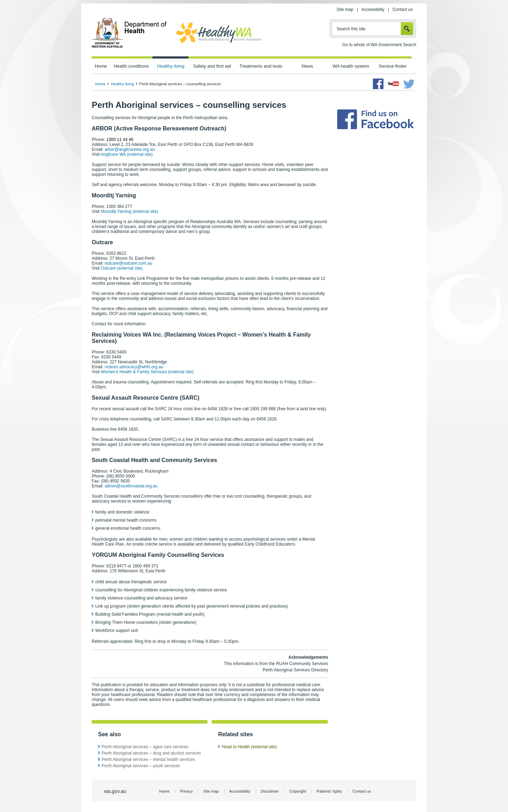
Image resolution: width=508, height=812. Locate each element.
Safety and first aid (212, 66)
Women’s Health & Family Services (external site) (147, 372)
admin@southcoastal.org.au (131, 486)
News (307, 66)
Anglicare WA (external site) (127, 154)
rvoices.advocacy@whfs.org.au (134, 367)
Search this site (351, 29)
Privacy (186, 791)
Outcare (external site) (122, 268)
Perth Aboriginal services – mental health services (148, 759)
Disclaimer (270, 791)
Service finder (392, 66)
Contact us (403, 10)
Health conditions (131, 66)
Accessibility (373, 10)
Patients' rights (329, 791)
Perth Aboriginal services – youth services (141, 766)
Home (101, 66)
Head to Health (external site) (249, 747)
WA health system (351, 66)
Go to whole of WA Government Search (379, 45)
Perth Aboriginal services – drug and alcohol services (151, 753)
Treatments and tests (261, 66)
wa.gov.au (115, 791)
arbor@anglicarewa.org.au (130, 149)
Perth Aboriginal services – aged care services (145, 747)
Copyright (298, 791)
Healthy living (171, 66)
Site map (345, 10)
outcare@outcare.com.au (129, 263)
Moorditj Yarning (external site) (129, 211)
